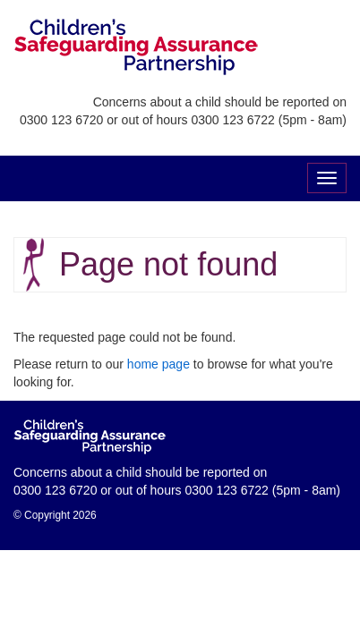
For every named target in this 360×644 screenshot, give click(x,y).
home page (159, 364)
